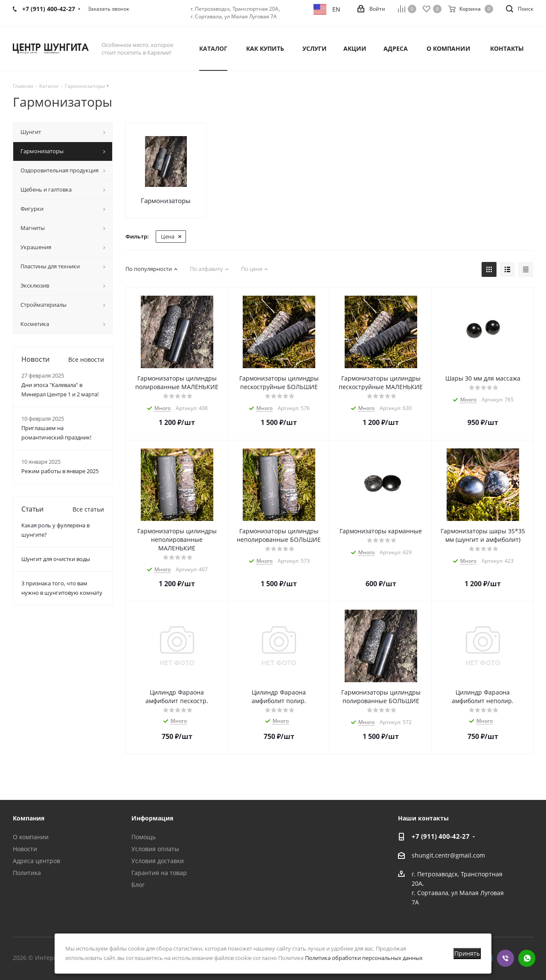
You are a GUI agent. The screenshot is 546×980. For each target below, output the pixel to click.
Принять (467, 953)
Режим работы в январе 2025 (60, 471)
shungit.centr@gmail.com (448, 855)
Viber (505, 958)
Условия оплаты (155, 849)
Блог (138, 885)
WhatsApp (527, 958)
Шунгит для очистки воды (56, 559)
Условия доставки (158, 861)
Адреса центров (36, 861)
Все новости (86, 359)
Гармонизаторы (166, 201)
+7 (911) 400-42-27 (441, 836)
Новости (25, 849)
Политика (27, 873)
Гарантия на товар (159, 873)
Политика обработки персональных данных (364, 958)
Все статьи (88, 509)
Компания (29, 818)
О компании (31, 837)
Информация (152, 818)
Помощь (144, 837)
